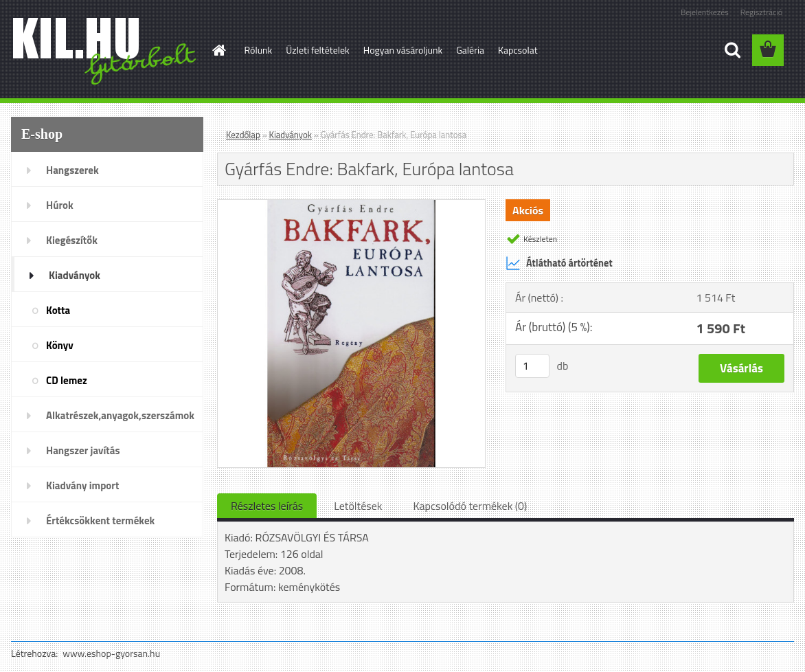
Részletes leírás (267, 506)
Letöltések (358, 506)
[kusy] (532, 366)
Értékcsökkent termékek (100, 520)
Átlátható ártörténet (559, 263)
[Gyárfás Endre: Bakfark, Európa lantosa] (351, 205)
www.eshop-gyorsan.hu (111, 653)
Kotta (58, 310)
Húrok (60, 205)
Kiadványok (75, 275)
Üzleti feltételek (317, 50)
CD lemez (67, 380)
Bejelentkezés (705, 12)
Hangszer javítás (83, 450)
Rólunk (259, 50)
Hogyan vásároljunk (403, 50)
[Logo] (105, 51)
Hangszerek (72, 170)
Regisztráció (761, 12)
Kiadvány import (82, 485)
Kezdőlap (243, 135)
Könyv (60, 345)
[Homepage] (218, 50)
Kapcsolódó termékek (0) (470, 506)
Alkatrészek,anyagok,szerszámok (120, 415)
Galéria (470, 50)
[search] (732, 50)
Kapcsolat (518, 50)
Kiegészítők (72, 240)
